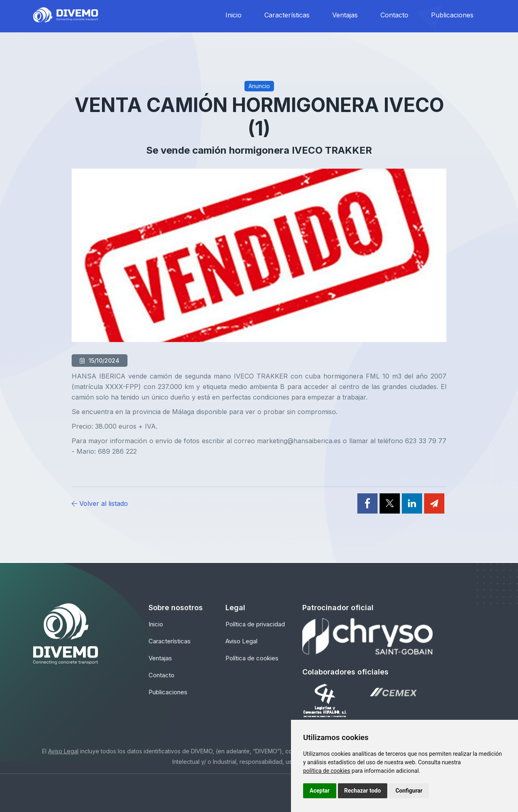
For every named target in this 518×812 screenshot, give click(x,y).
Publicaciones (452, 15)
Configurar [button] (409, 791)
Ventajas (345, 15)
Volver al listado (100, 503)
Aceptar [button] (320, 791)
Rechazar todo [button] (363, 791)
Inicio (234, 15)
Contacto (394, 15)
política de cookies (327, 771)
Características (287, 15)
